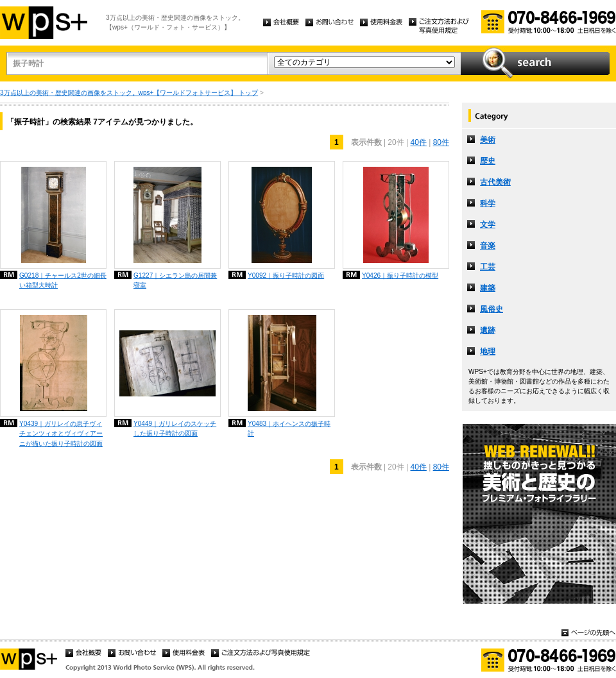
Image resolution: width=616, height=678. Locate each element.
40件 (418, 142)
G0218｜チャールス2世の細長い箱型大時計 (63, 280)
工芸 (488, 267)
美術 (488, 140)
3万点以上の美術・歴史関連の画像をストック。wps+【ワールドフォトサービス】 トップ (129, 93)
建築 (488, 288)
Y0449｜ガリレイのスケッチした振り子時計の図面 (175, 428)
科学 (488, 203)
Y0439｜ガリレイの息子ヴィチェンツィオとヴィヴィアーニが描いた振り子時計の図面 (61, 433)
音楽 (488, 246)
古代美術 (495, 182)
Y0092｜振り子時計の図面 (286, 275)
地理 (488, 352)
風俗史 (492, 309)
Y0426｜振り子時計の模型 (400, 275)
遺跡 (488, 330)
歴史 (488, 161)
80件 (441, 142)
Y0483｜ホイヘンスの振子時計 (289, 428)
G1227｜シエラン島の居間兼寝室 (175, 280)
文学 (488, 225)
